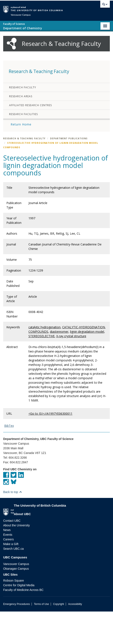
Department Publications (69, 171)
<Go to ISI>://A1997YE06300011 (50, 446)
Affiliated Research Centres (30, 138)
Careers (8, 572)
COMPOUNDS (38, 364)
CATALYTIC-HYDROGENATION (84, 360)
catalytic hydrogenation (44, 360)
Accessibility (75, 637)
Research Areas (21, 129)
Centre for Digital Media (19, 618)
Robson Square (13, 613)
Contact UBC (12, 553)
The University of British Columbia (59, 9)
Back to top (13, 524)
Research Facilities (23, 147)
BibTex (9, 458)
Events (8, 567)
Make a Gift (11, 576)
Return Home (21, 157)
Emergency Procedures (16, 637)
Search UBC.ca (13, 581)
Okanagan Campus (16, 601)
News (7, 562)
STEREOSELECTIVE (42, 369)
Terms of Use (42, 637)
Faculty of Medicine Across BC (23, 622)
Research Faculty (23, 120)
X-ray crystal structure (71, 369)
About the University (16, 558)
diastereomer (59, 364)
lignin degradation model (87, 364)
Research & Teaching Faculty (24, 171)
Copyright (59, 637)
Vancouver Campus (16, 596)
